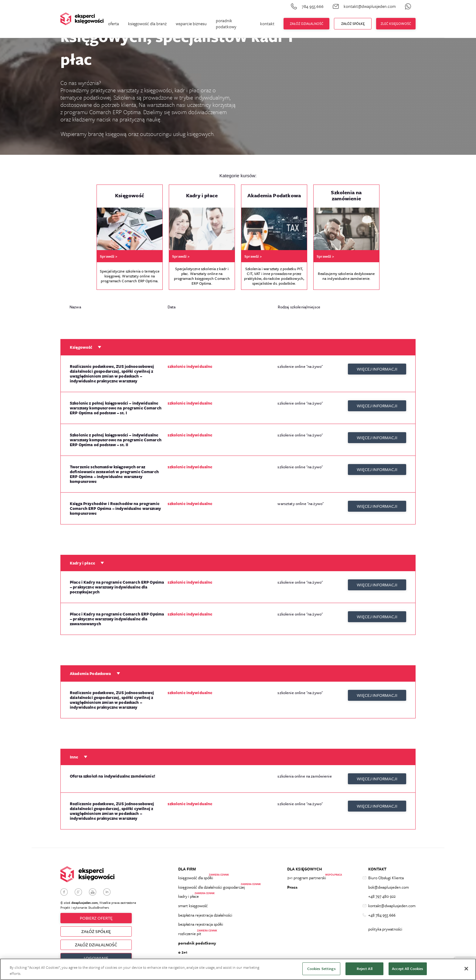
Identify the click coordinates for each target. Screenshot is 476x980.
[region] (238, 969)
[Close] (466, 968)
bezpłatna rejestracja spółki (201, 927)
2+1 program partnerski (307, 874)
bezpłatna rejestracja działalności (205, 916)
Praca (292, 884)
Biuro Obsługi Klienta (386, 874)
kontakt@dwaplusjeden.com (392, 906)
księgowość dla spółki (196, 874)
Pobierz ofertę (96, 914)
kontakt (267, 24)
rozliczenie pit (190, 938)
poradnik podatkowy (226, 24)
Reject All (365, 968)
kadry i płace (189, 895)
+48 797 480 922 (382, 895)
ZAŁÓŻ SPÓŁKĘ (96, 928)
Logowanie (96, 956)
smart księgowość (193, 906)
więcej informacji (377, 366)
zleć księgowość (396, 24)
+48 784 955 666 (382, 916)
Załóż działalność (307, 24)
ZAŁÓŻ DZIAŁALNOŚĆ (96, 942)
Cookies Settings (321, 968)
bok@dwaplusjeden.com (389, 884)
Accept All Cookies (408, 968)
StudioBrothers (99, 903)
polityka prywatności (385, 932)
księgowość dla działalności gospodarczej (212, 884)
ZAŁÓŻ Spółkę (353, 24)
